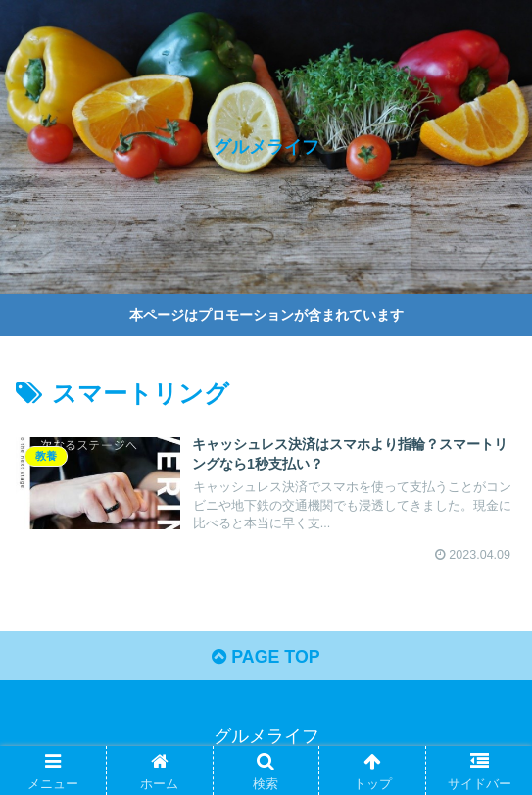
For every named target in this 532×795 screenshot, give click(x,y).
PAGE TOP (266, 659)
